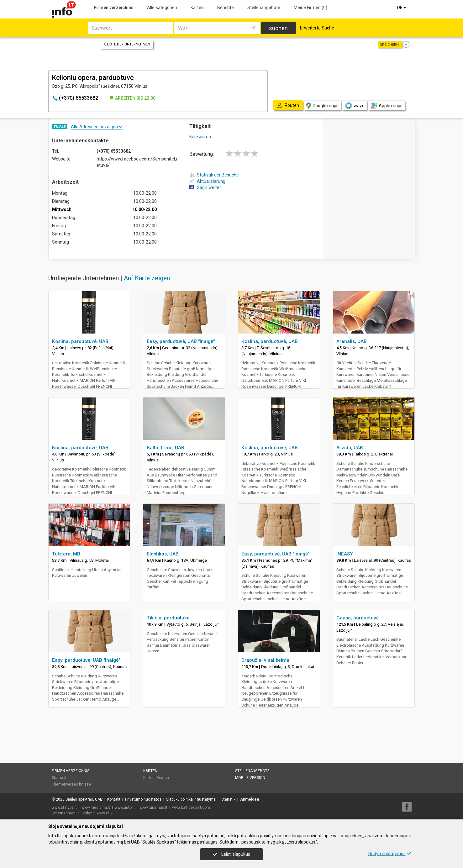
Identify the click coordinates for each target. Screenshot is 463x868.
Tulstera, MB (66, 554)
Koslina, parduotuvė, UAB (80, 341)
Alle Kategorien (162, 8)
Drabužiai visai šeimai (266, 660)
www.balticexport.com (191, 808)
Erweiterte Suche (317, 28)
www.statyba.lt (64, 808)
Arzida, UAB (350, 448)
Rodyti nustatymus (390, 854)
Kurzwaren (200, 137)
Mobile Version (250, 778)
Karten (197, 8)
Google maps (322, 106)
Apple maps (387, 106)
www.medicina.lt (96, 808)
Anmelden (250, 799)
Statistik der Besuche (214, 175)
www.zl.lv (105, 813)
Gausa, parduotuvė (358, 618)
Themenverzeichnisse (71, 784)
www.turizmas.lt (153, 808)
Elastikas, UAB (163, 554)
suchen (278, 28)
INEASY (345, 554)
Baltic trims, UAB (166, 448)
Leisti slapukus (231, 854)
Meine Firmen (310, 8)
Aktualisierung (207, 181)
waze (355, 106)
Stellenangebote (264, 8)
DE (402, 8)
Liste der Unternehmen (127, 44)
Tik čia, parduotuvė (168, 618)
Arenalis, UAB (352, 341)
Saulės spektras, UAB (84, 799)
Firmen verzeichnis (114, 8)
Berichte (226, 8)
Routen (163, 778)
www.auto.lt (125, 808)
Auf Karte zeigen (147, 278)
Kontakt (114, 799)
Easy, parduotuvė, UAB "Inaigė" (181, 341)
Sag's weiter (205, 187)
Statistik (228, 799)
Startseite (60, 778)
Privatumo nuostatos (143, 799)
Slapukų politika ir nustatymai (191, 799)
